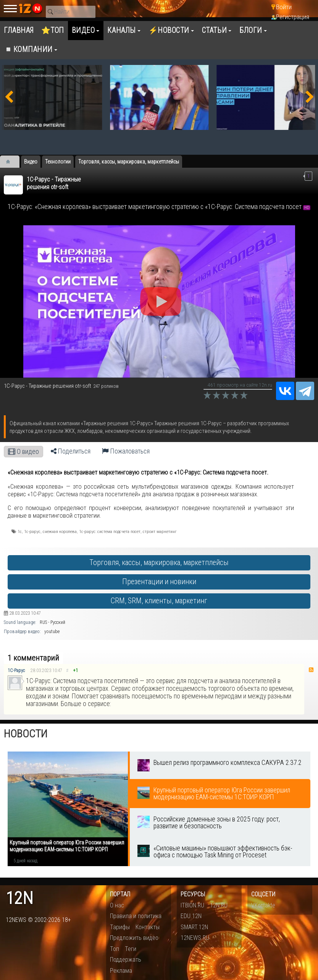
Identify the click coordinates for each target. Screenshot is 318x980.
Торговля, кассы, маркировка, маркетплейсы (159, 563)
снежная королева (60, 531)
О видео (23, 452)
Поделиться (71, 451)
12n (19, 898)
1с (20, 531)
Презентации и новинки (159, 582)
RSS (311, 670)
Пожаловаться (126, 451)
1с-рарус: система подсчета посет (110, 531)
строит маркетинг (160, 531)
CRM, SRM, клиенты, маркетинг (159, 601)
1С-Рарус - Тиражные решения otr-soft (54, 183)
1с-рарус (32, 531)
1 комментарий (33, 658)
